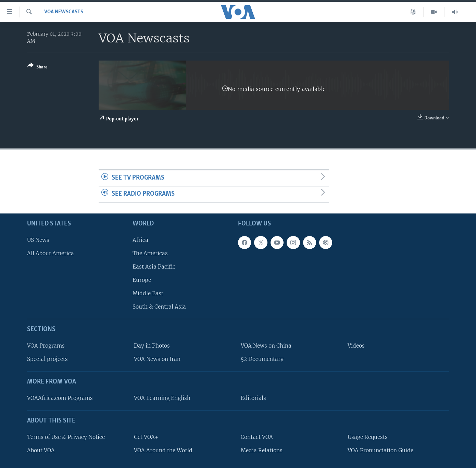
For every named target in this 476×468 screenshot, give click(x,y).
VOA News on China (266, 346)
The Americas (150, 253)
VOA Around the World (163, 450)
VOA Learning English (162, 398)
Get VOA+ (146, 437)
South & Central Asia (159, 307)
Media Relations (262, 450)
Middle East (148, 293)
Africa (140, 240)
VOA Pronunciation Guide (380, 450)
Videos (356, 346)
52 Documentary (262, 359)
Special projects (47, 359)
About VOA (41, 450)
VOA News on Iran (157, 359)
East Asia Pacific (154, 267)
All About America (51, 253)
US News (38, 240)
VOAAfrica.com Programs (60, 398)
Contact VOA (257, 437)
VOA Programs (46, 346)
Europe (142, 280)
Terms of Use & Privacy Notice (66, 437)
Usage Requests (368, 437)
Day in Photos (152, 346)
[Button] (37, 68)
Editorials (253, 398)
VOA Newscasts (64, 12)
